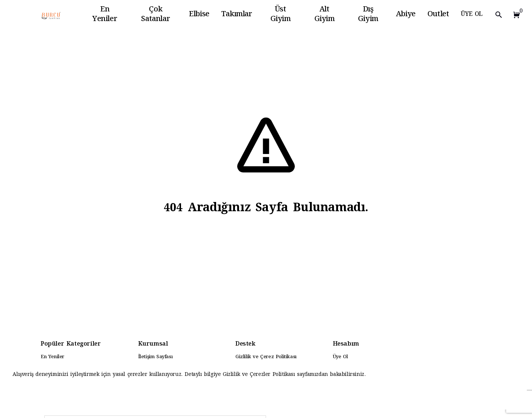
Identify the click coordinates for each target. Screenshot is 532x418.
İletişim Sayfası (156, 357)
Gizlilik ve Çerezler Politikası (260, 375)
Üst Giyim (281, 15)
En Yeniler (105, 15)
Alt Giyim (325, 15)
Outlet (438, 15)
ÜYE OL (472, 15)
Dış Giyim (368, 15)
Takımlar (237, 15)
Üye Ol (340, 357)
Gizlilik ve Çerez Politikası (266, 357)
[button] (515, 15)
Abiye (406, 15)
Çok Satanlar (156, 15)
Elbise (199, 15)
